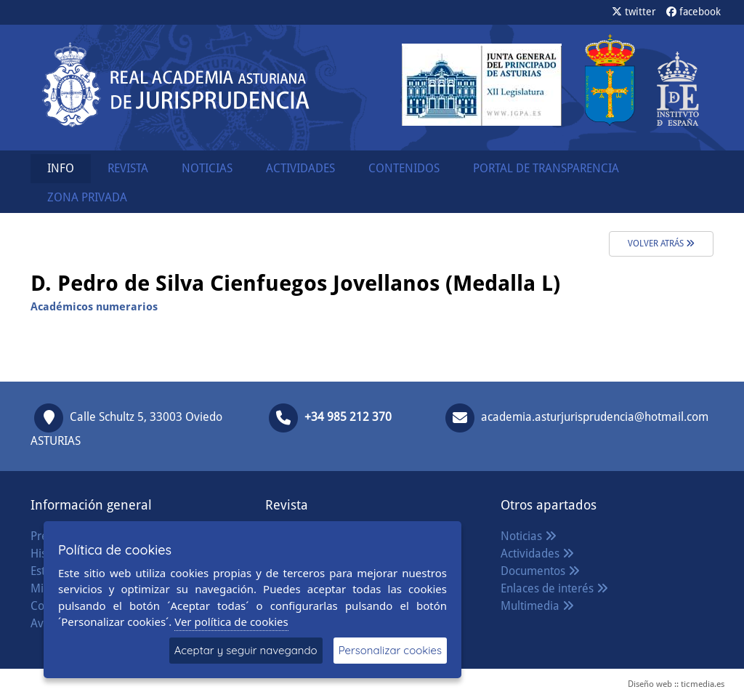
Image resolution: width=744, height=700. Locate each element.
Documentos (540, 571)
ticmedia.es (703, 684)
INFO (61, 168)
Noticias (529, 536)
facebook (694, 12)
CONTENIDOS (404, 168)
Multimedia (537, 606)
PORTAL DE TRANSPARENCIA (546, 168)
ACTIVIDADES (300, 168)
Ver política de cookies (231, 621)
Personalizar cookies (390, 650)
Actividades (537, 554)
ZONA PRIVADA (87, 197)
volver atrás (661, 244)
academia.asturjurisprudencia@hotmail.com (595, 417)
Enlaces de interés (554, 588)
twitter (634, 12)
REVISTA (128, 168)
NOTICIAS (207, 168)
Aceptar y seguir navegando (246, 650)
